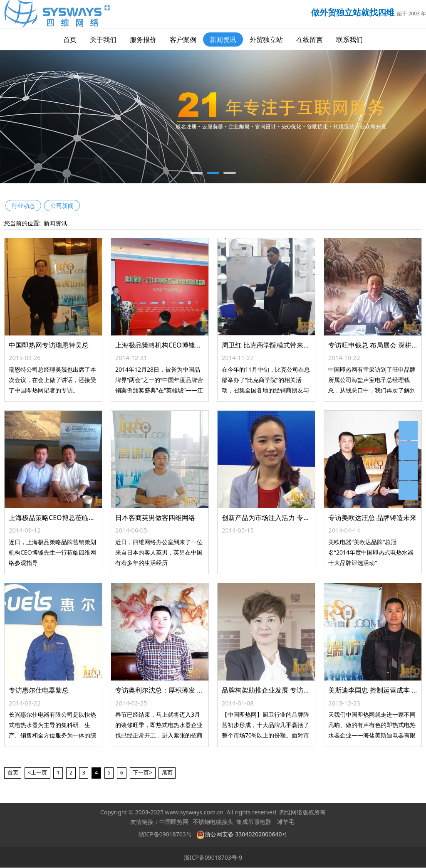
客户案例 (183, 39)
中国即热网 (174, 822)
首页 (70, 39)
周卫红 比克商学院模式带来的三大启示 (279, 345)
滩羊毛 (286, 822)
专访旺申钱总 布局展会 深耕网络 (376, 345)
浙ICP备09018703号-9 (213, 857)
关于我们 (103, 39)
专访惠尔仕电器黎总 (39, 690)
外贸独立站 (266, 39)
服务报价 (143, 39)
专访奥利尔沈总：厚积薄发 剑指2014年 (174, 690)
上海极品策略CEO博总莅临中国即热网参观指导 (79, 518)
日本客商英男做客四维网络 (155, 518)
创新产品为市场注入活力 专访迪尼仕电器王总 (289, 518)
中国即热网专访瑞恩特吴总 (49, 345)
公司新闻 (62, 206)
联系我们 (349, 39)
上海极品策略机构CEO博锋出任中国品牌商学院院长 (192, 345)
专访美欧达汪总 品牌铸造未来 (372, 518)
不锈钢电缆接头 (213, 822)
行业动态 (23, 206)
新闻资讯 (223, 39)
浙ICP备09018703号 (165, 834)
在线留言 (310, 39)
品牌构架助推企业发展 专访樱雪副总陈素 (282, 690)
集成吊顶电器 (254, 822)
